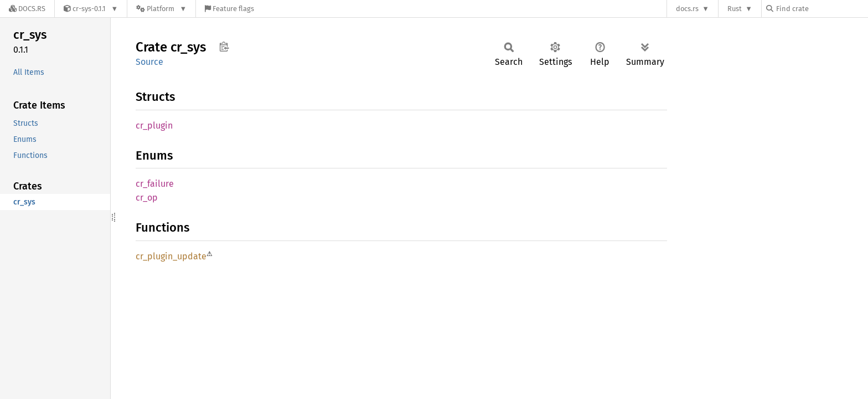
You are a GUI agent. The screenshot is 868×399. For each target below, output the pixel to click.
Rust (735, 9)
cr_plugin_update (171, 256)
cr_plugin (154, 126)
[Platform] (161, 9)
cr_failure (155, 184)
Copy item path (224, 47)
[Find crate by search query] (821, 9)
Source (149, 62)
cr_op (147, 198)
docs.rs (687, 9)
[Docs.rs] (27, 9)
